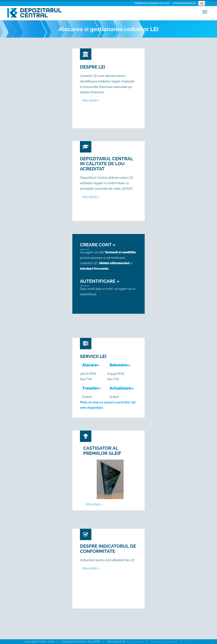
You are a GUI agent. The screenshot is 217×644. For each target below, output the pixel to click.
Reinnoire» (120, 365)
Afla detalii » (91, 100)
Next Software (134, 642)
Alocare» (91, 365)
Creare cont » (98, 245)
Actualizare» (122, 388)
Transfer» (92, 388)
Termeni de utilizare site (164, 642)
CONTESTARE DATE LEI (184, 3)
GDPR (189, 642)
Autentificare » (100, 281)
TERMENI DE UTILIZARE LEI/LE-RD (152, 3)
